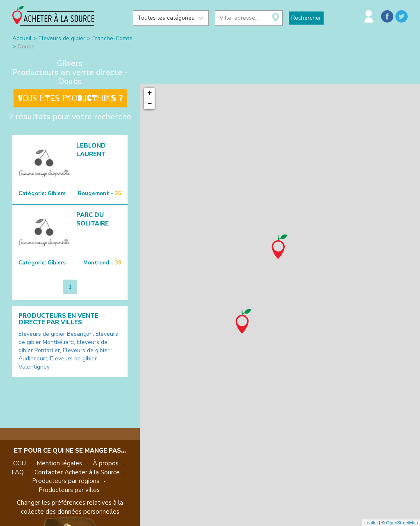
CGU (19, 463)
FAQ (18, 472)
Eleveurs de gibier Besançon (56, 334)
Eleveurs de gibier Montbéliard (68, 338)
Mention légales (59, 463)
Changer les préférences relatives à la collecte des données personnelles (70, 507)
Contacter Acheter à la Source (77, 472)
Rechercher (306, 18)
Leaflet (371, 523)
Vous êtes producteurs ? (70, 98)
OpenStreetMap (402, 523)
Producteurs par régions (66, 481)
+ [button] (150, 93)
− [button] (150, 104)
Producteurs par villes (69, 490)
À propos (106, 463)
